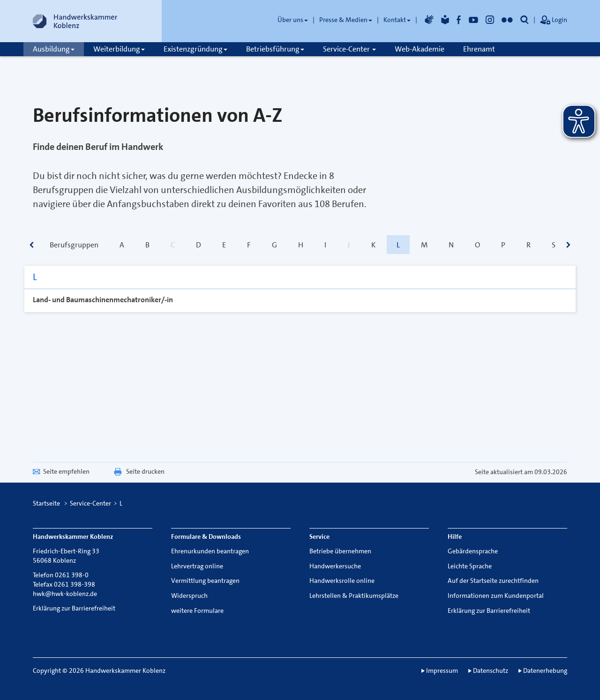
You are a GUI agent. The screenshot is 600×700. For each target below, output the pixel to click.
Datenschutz (491, 670)
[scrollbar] (32, 246)
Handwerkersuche (335, 566)
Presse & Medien (346, 20)
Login (554, 21)
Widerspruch (189, 596)
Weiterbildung (119, 49)
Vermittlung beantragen (205, 581)
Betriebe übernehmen (340, 551)
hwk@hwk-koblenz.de (65, 594)
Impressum (442, 670)
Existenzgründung (195, 49)
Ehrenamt (479, 49)
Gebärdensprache (473, 551)
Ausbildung (54, 49)
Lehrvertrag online (197, 566)
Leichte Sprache (470, 566)
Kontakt (397, 20)
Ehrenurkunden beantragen (210, 551)
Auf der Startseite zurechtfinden (493, 581)
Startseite (46, 503)
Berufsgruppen (74, 245)
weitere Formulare (197, 611)
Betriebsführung (275, 49)
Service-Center (349, 49)
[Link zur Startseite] (75, 21)
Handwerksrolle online (342, 581)
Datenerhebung (545, 670)
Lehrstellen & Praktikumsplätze (354, 596)
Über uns (293, 20)
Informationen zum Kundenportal (496, 596)
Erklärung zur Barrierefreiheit (74, 608)
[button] (525, 20)
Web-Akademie (420, 49)
